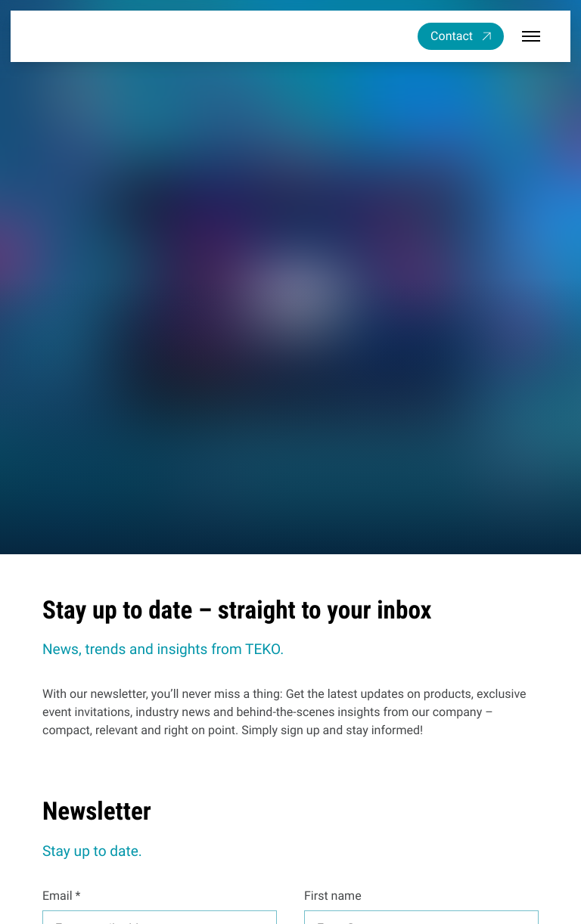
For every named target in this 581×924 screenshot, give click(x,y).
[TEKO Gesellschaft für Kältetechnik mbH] (86, 36)
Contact (452, 36)
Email (57, 896)
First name (333, 896)
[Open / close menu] (531, 36)
